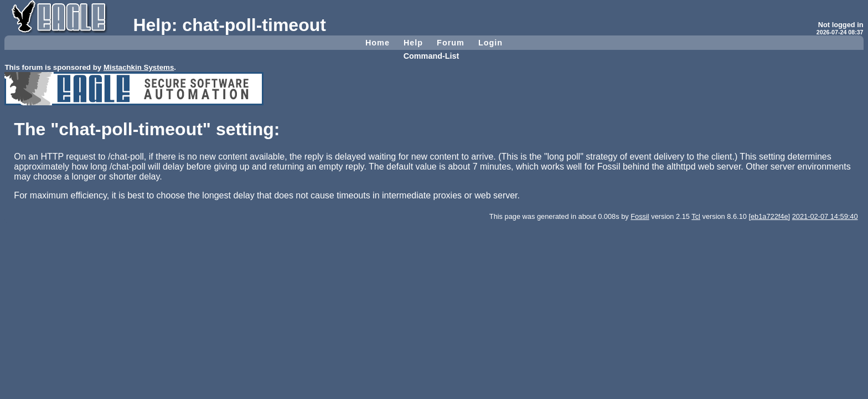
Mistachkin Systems (139, 67)
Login (490, 43)
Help (413, 43)
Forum (451, 43)
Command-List (432, 56)
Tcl (696, 216)
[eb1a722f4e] (769, 216)
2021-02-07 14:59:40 (825, 216)
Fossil (640, 216)
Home (378, 43)
